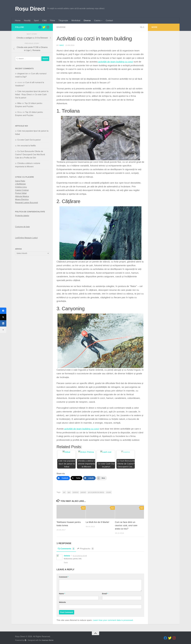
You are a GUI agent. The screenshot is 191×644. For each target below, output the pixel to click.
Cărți (44, 21)
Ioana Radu (20, 181)
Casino (97, 21)
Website (62, 601)
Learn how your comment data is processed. (113, 619)
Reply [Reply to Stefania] (66, 561)
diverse (61, 27)
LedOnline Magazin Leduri (26, 238)
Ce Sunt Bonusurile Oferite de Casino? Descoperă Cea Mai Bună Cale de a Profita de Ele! (30, 155)
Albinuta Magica (22, 196)
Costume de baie (22, 227)
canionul (75, 492)
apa (69, 492)
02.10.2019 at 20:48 (80, 554)
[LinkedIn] (89, 478)
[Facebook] (63, 478)
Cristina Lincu (21, 187)
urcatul (109, 492)
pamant (83, 492)
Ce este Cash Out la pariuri (29, 140)
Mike (62, 45)
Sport (36, 21)
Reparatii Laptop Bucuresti (26, 202)
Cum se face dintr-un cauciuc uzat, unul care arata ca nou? (126, 524)
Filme (52, 21)
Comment (64, 575)
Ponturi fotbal (21, 193)
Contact (109, 21)
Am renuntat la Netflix (27, 146)
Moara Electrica (22, 199)
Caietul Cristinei (22, 190)
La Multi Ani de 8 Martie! (98, 521)
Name (62, 592)
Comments (66, 547)
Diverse (87, 21)
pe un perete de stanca (96, 492)
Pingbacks (86, 547)
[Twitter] (76, 478)
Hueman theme (48, 639)
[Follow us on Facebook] (40, 27)
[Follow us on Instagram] (48, 27)
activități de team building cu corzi (116, 62)
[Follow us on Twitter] (44, 27)
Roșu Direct (30, 9)
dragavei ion (23, 74)
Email (105, 592)
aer (64, 492)
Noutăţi (27, 21)
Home (18, 21)
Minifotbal (76, 21)
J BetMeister (20, 184)
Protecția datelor (22, 215)
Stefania (67, 554)
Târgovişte (63, 21)
